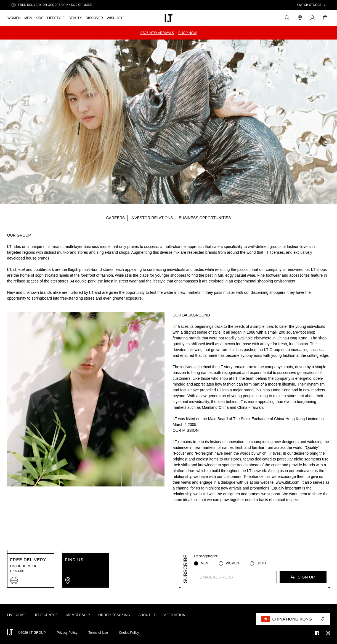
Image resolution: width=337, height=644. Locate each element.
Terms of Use (98, 633)
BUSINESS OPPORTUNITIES (205, 218)
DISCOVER (94, 18)
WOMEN (14, 18)
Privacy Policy (67, 633)
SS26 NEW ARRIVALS (157, 33)
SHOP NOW (187, 33)
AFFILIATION (175, 615)
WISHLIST (115, 18)
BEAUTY (75, 18)
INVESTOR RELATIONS (152, 218)
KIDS (39, 18)
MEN (28, 18)
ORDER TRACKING (114, 615)
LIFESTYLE (56, 18)
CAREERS (116, 218)
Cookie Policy (129, 633)
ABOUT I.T (147, 615)
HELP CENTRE (46, 615)
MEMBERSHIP (78, 615)
